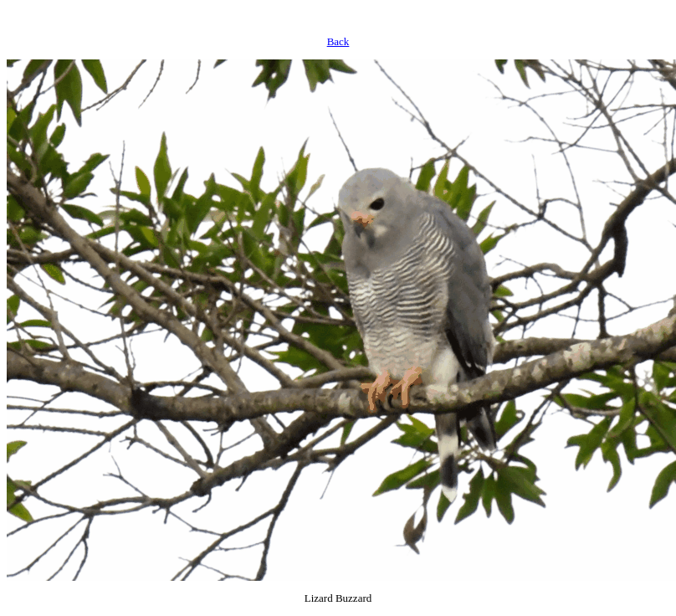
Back (338, 41)
